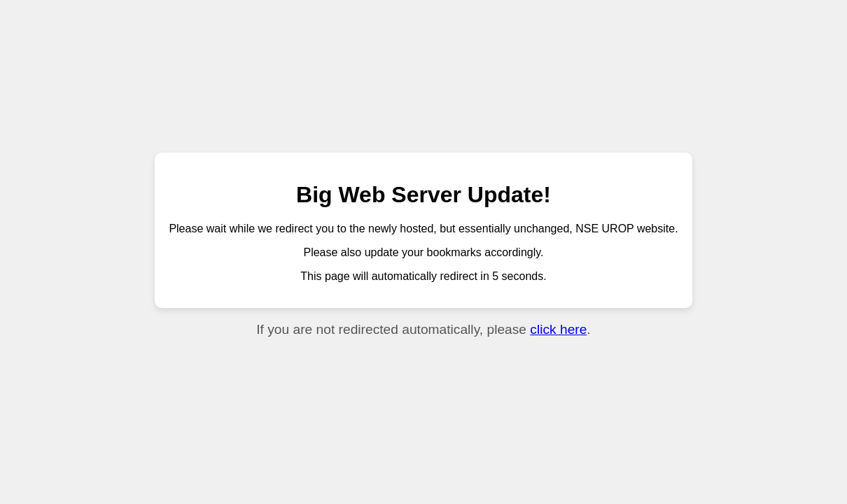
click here (558, 329)
